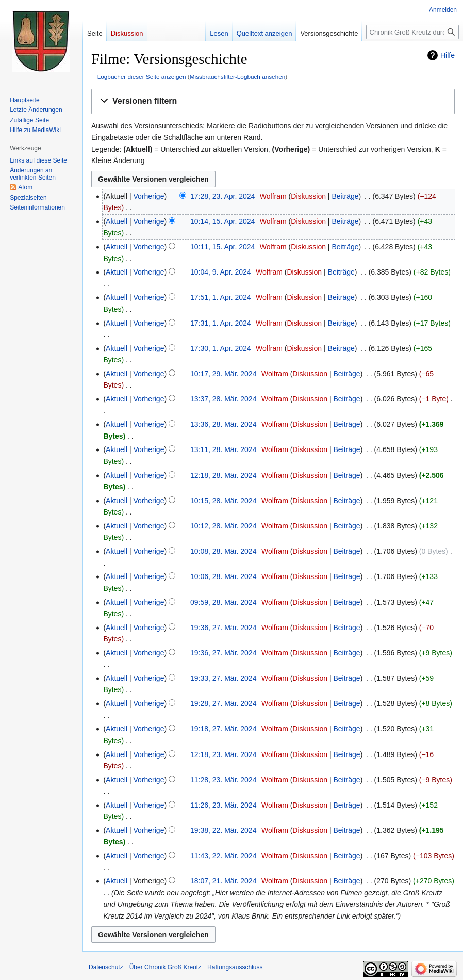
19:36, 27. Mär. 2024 (223, 628)
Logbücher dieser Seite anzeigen (142, 77)
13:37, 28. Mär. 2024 (223, 399)
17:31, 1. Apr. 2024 (221, 323)
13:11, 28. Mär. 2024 (223, 449)
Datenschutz (106, 967)
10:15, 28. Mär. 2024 (223, 501)
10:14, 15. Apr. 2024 (222, 221)
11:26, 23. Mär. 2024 (223, 805)
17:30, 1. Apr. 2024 (221, 348)
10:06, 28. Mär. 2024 (223, 576)
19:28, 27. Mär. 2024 (223, 703)
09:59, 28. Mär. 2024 (223, 602)
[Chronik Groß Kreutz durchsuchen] (412, 32)
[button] (273, 101)
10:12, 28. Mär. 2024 (223, 526)
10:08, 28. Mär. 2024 (223, 551)
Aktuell (117, 221)
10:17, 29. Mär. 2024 (223, 374)
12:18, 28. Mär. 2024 (223, 475)
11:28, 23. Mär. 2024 (223, 780)
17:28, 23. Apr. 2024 (222, 196)
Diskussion (308, 196)
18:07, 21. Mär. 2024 (223, 881)
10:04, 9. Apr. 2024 (221, 272)
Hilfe (448, 55)
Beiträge (345, 196)
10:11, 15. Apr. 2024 (222, 247)
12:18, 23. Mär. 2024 (223, 754)
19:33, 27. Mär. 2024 (223, 678)
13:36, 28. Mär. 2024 (223, 424)
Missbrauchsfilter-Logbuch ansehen (238, 77)
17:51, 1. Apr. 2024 (221, 297)
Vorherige (149, 196)
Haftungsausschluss (235, 967)
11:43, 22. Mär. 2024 (223, 856)
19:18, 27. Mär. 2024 (223, 729)
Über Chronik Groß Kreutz (165, 967)
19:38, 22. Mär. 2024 (223, 830)
